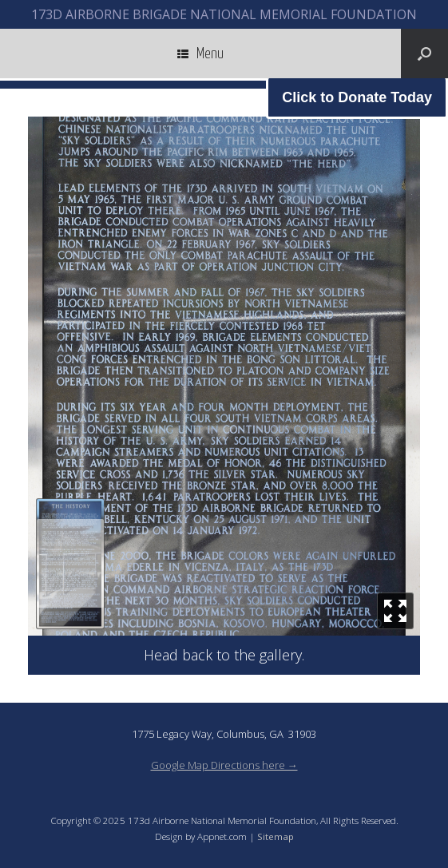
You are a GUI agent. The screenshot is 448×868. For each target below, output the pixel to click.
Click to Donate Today (357, 97)
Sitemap (276, 836)
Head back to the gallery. (224, 655)
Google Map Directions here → (224, 765)
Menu (200, 54)
